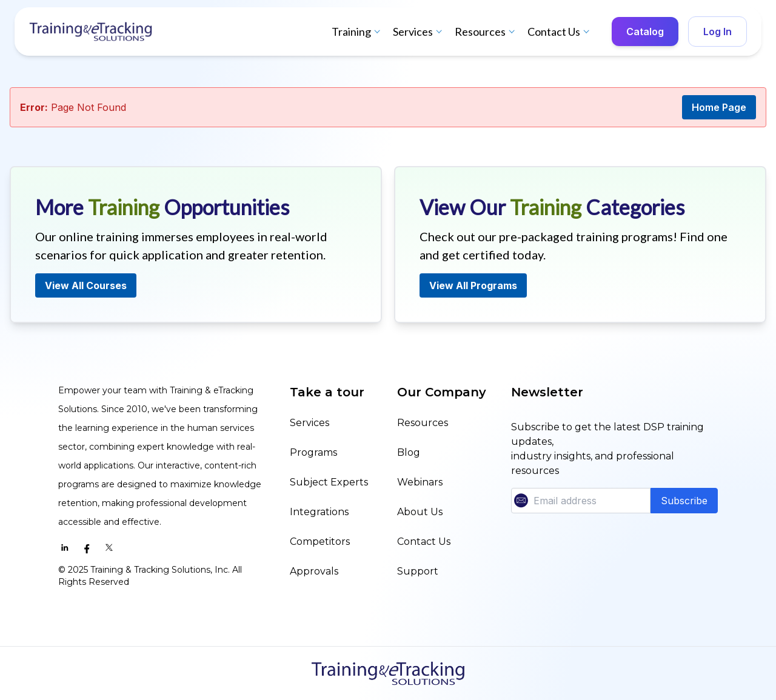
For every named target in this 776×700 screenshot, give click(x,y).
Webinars (420, 482)
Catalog (645, 32)
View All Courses (86, 285)
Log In (717, 32)
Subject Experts (329, 482)
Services (419, 32)
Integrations (319, 512)
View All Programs (473, 285)
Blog (409, 452)
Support (418, 571)
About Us (420, 512)
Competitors (320, 542)
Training (357, 32)
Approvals (314, 571)
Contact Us (560, 32)
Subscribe (684, 501)
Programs (313, 452)
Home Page (719, 107)
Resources (486, 32)
